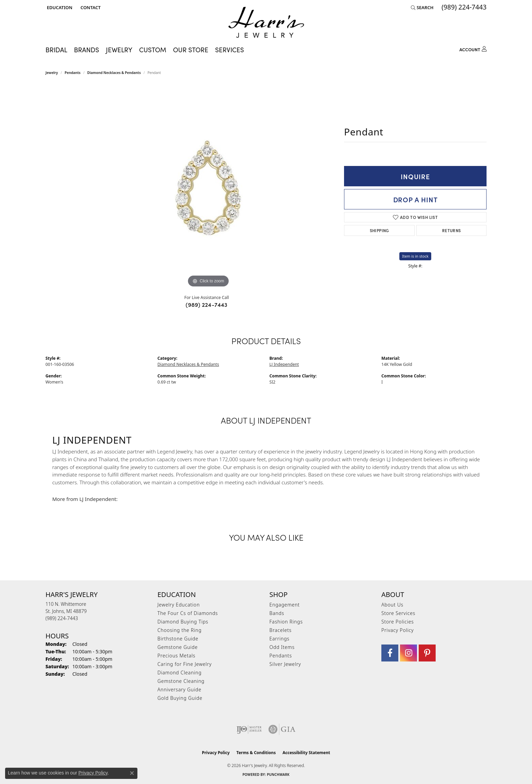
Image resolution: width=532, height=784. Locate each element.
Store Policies (398, 622)
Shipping (379, 230)
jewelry (52, 73)
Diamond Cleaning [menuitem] (179, 673)
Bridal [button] (56, 50)
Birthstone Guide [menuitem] (178, 639)
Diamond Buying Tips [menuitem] (183, 622)
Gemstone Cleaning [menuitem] (181, 681)
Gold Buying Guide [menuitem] (180, 698)
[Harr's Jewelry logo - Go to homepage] (266, 22)
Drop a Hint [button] (415, 199)
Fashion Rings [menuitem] (286, 622)
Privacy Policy (397, 630)
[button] (59, 7)
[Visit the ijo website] (249, 729)
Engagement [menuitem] (284, 605)
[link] (90, 7)
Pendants (73, 73)
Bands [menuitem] (277, 613)
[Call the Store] (62, 618)
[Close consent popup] (132, 773)
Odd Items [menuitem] (282, 647)
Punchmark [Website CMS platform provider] (278, 774)
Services (230, 50)
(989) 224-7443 (207, 304)
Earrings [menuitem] (279, 639)
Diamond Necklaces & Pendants (114, 73)
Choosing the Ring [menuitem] (179, 630)
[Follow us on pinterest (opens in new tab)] (427, 653)
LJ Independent (284, 364)
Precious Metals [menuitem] (176, 656)
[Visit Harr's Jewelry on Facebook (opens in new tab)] (390, 653)
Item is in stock (415, 256)
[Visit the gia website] (282, 729)
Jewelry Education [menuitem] (179, 605)
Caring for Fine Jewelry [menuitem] (185, 664)
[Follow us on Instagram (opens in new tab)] (408, 653)
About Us (392, 605)
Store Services (398, 613)
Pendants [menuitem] (281, 656)
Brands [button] (87, 50)
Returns (452, 230)
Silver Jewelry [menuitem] (285, 664)
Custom (153, 50)
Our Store (191, 50)
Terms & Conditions (256, 753)
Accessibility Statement (306, 753)
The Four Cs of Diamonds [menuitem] (188, 613)
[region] (208, 187)
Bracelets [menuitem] (280, 630)
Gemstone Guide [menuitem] (178, 647)
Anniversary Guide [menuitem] (179, 689)
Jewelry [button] (119, 50)
